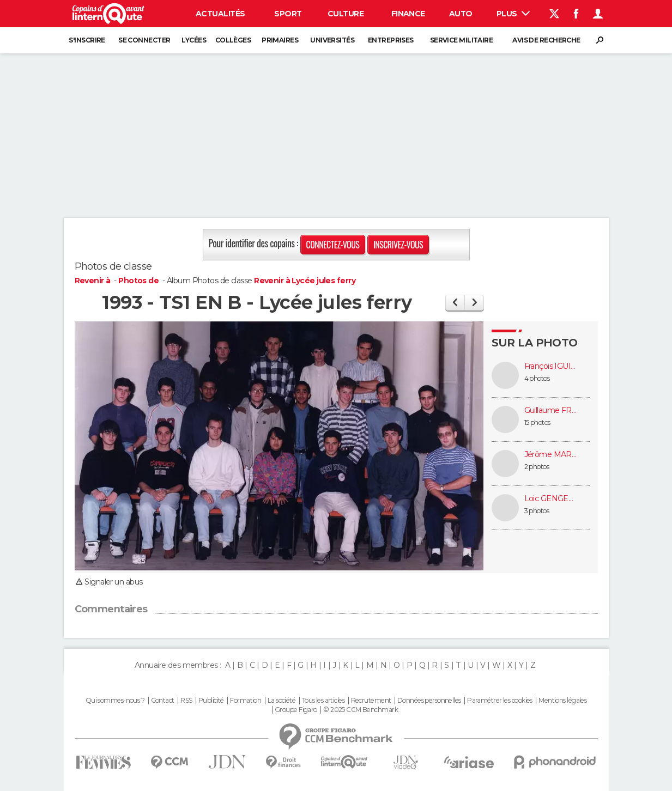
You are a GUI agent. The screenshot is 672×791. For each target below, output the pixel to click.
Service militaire (461, 40)
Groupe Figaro (296, 710)
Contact (163, 701)
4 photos (537, 378)
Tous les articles (323, 701)
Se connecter (144, 40)
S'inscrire (87, 40)
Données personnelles (429, 701)
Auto (461, 14)
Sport (288, 14)
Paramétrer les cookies (500, 701)
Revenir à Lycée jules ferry (305, 281)
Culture (346, 14)
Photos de (139, 281)
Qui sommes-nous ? (115, 701)
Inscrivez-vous (398, 245)
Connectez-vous (333, 245)
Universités (332, 40)
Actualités (220, 14)
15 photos (537, 422)
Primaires (280, 40)
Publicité (211, 701)
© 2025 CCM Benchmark (361, 710)
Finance (408, 14)
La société (281, 701)
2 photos (537, 467)
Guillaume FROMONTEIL (552, 410)
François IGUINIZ (552, 366)
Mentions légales (562, 701)
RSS (186, 701)
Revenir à (93, 281)
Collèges (233, 40)
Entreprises (391, 40)
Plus (513, 14)
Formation (246, 701)
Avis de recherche (546, 40)
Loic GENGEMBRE (552, 499)
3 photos (537, 511)
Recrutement (371, 701)
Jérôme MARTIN (552, 455)
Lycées (194, 40)
